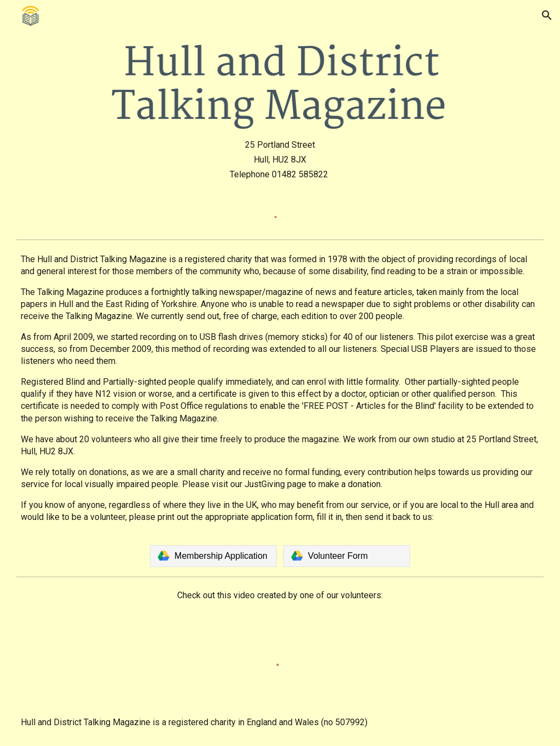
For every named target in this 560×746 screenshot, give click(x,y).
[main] (280, 160)
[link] (213, 556)
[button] (547, 15)
